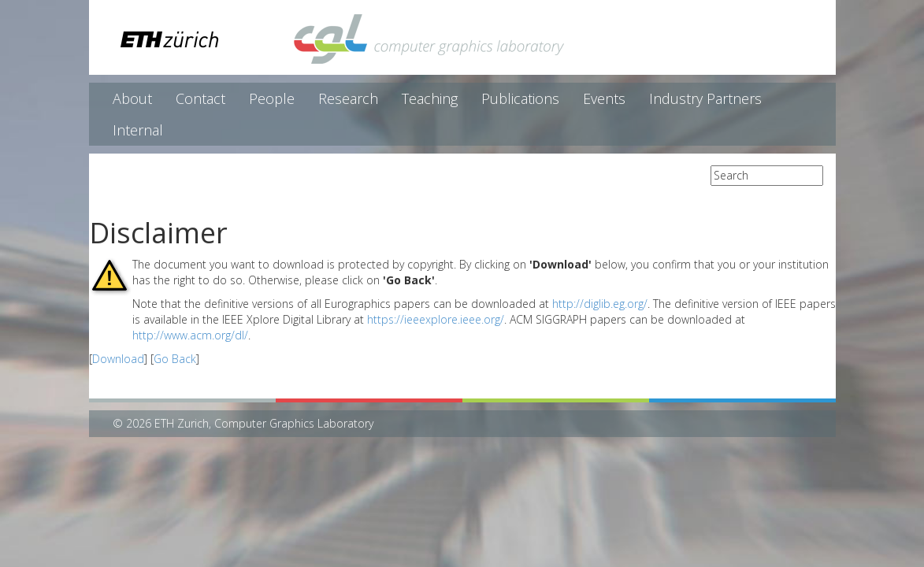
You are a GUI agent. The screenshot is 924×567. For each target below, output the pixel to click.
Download (118, 359)
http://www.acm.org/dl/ (190, 335)
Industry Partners (705, 98)
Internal (138, 130)
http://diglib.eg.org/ (600, 304)
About (132, 98)
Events (604, 98)
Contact (200, 98)
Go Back (175, 359)
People (272, 98)
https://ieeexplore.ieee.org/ (436, 319)
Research (348, 98)
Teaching (430, 98)
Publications (520, 98)
